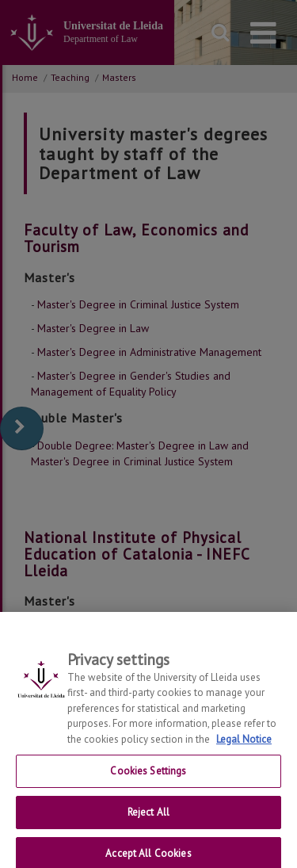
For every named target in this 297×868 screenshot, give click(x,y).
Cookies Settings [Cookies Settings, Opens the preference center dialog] (148, 778)
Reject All (148, 819)
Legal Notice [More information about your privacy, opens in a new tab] (244, 746)
